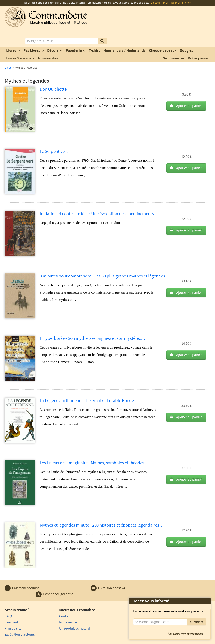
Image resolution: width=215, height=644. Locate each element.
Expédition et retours (20, 617)
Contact (63, 598)
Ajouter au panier (189, 88)
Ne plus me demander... (187, 634)
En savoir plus (160, 3)
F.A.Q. (9, 598)
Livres (11, 33)
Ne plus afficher (181, 3)
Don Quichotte (53, 71)
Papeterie (74, 33)
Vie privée (11, 640)
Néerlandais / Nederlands (124, 33)
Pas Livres (32, 33)
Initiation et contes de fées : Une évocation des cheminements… (99, 196)
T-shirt (94, 33)
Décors (53, 33)
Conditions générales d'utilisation (40, 640)
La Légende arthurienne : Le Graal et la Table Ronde (87, 383)
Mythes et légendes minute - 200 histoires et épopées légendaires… (102, 507)
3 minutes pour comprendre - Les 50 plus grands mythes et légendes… (104, 258)
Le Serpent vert (54, 134)
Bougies (186, 33)
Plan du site (13, 611)
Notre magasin (68, 604)
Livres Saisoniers (20, 41)
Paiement (11, 604)
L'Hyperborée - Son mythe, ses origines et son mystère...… (93, 320)
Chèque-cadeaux (163, 33)
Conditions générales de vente (83, 640)
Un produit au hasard (72, 611)
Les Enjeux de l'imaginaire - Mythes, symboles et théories (92, 445)
